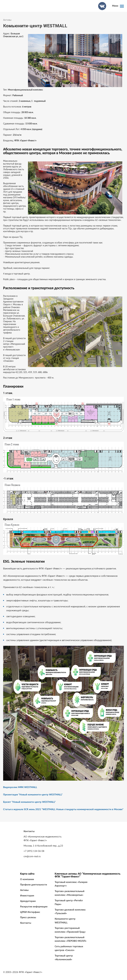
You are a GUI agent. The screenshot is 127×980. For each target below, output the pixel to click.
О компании (27, 879)
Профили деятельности (34, 885)
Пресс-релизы (28, 917)
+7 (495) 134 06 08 (34, 851)
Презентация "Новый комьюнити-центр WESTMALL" (33, 795)
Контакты (26, 923)
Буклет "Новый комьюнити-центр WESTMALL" (29, 802)
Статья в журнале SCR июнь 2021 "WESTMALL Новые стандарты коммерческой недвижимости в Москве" (63, 809)
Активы (7, 20)
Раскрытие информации (34, 907)
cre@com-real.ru (32, 856)
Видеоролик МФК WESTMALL (20, 787)
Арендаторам (28, 901)
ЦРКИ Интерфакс (30, 912)
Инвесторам (27, 896)
